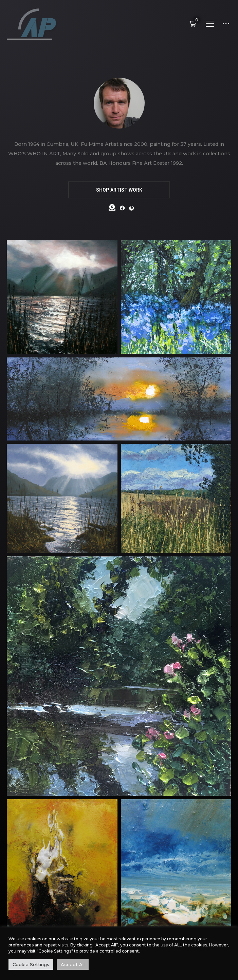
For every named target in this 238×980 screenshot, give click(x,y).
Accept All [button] (73, 964)
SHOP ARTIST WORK (119, 190)
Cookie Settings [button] (31, 964)
